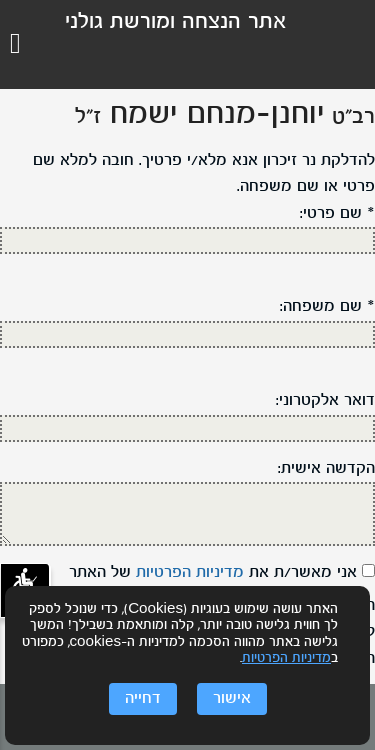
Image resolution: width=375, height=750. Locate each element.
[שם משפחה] (187, 334)
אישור (232, 699)
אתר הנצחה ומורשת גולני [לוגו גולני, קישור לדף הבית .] (175, 22)
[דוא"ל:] (187, 428)
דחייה (143, 699)
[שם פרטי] (187, 240)
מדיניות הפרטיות (286, 658)
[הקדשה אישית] (187, 514)
